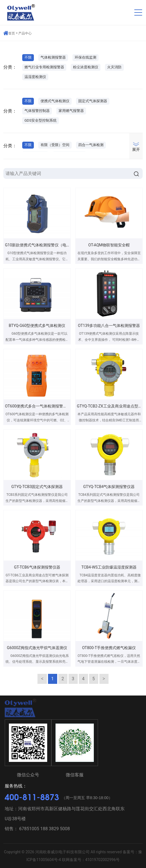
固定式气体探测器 (93, 101)
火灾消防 (114, 67)
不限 (28, 57)
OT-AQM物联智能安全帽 (109, 245)
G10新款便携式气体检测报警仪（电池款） (41, 245)
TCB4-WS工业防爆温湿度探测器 (109, 567)
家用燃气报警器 (71, 111)
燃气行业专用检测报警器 (44, 67)
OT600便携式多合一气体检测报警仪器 (38, 406)
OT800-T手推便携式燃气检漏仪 (109, 648)
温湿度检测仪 (35, 77)
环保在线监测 (85, 57)
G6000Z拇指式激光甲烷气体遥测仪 (37, 648)
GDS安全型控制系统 (41, 120)
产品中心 (25, 33)
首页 (12, 33)
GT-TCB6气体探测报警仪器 (37, 567)
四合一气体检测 (91, 145)
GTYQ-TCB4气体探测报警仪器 (109, 487)
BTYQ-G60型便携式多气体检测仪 (37, 326)
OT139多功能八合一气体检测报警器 (109, 326)
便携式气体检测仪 (55, 101)
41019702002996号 (102, 860)
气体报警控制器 (37, 111)
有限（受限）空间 (55, 145)
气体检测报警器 (53, 57)
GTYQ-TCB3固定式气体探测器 (37, 487)
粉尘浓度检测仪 (86, 67)
